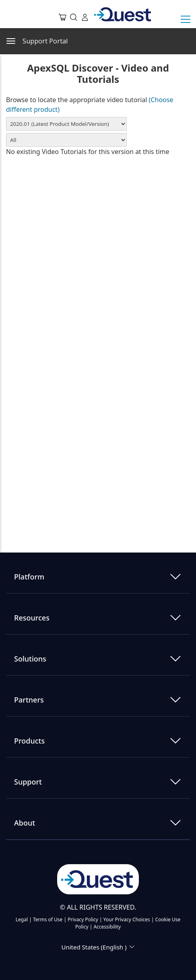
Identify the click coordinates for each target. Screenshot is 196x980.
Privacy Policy (83, 919)
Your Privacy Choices (127, 919)
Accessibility (107, 927)
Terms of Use (48, 919)
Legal (22, 919)
